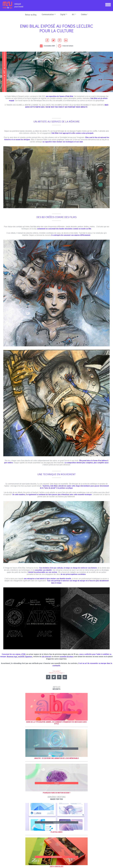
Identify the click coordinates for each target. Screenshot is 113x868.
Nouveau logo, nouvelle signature (20, 657)
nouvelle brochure (67, 657)
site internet (46, 657)
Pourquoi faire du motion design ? (57, 793)
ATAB (23, 654)
